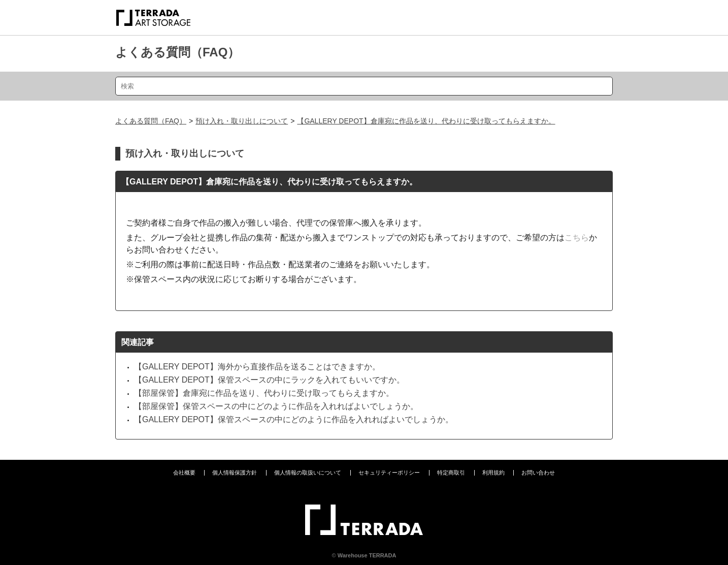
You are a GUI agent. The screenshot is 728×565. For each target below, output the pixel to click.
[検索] (364, 86)
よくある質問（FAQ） (177, 52)
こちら (577, 238)
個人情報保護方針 (235, 473)
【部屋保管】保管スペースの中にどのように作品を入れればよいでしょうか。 (276, 406)
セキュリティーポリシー (389, 473)
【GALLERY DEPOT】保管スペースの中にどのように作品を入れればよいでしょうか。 (294, 419)
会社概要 (184, 473)
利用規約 (493, 473)
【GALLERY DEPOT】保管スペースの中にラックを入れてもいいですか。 (269, 380)
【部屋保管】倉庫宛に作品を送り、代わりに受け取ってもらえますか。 (264, 393)
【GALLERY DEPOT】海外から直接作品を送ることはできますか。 (257, 367)
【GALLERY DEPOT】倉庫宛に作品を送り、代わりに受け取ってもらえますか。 (426, 121)
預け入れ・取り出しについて (242, 121)
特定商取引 (451, 473)
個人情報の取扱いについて (308, 473)
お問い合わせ (538, 473)
